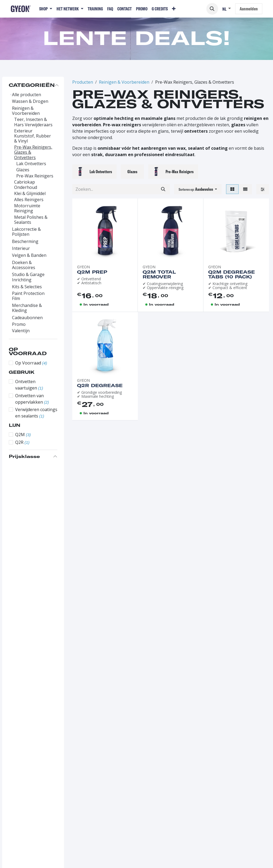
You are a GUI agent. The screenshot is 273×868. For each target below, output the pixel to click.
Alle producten (27, 95)
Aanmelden (249, 9)
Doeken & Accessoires (24, 265)
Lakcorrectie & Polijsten (26, 232)
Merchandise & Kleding (27, 308)
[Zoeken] (163, 189)
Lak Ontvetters (31, 164)
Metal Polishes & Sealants (31, 220)
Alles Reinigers (29, 200)
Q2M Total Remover (159, 274)
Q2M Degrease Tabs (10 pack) (232, 274)
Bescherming (25, 242)
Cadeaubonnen (27, 318)
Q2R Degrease (100, 386)
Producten (83, 82)
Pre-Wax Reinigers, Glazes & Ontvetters (33, 152)
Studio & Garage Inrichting (28, 277)
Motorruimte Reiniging (27, 208)
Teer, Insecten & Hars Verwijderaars (33, 122)
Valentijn (21, 331)
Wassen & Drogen (30, 101)
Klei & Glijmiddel (30, 194)
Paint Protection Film (28, 296)
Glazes (23, 170)
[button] (212, 9)
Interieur (21, 248)
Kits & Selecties (27, 287)
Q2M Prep (92, 272)
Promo (19, 324)
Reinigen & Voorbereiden (26, 111)
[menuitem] (46, 9)
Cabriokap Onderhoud (26, 185)
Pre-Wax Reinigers (35, 176)
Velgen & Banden (29, 255)
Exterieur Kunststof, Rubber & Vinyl (33, 136)
